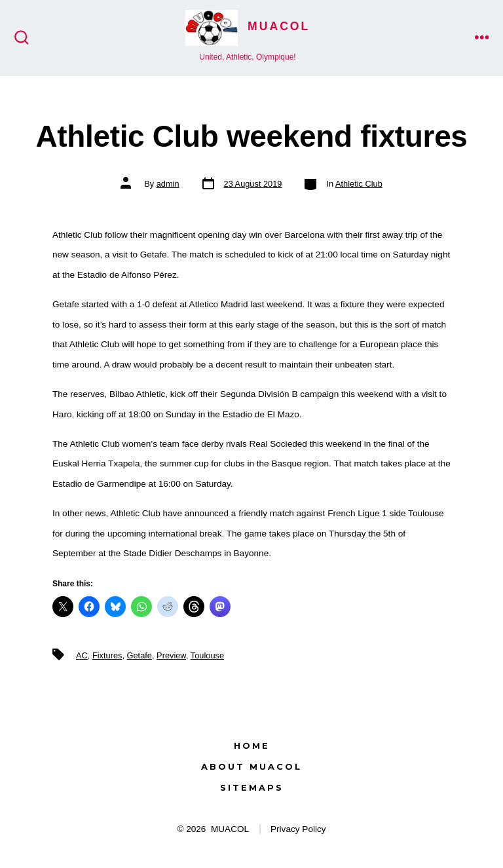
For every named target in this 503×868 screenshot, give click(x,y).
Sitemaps (252, 788)
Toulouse (207, 655)
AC (82, 655)
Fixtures (107, 655)
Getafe (140, 655)
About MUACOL (251, 767)
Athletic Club (359, 184)
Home (252, 746)
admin (168, 184)
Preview (171, 655)
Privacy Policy (298, 829)
